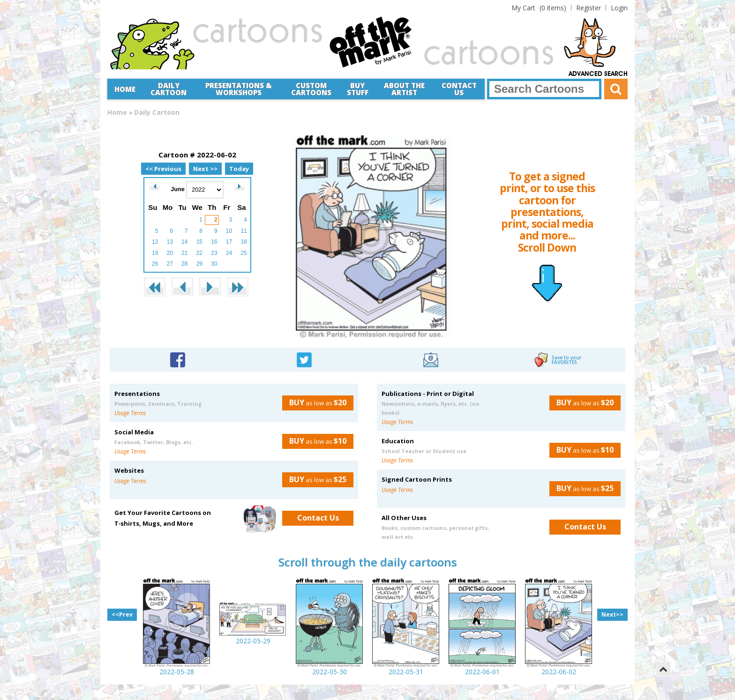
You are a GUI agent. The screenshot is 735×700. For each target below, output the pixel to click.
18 (244, 242)
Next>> (612, 614)
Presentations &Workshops (239, 89)
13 (170, 242)
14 (184, 242)
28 (184, 264)
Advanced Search (598, 74)
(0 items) (539, 8)
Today (239, 169)
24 (229, 253)
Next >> (205, 169)
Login (619, 8)
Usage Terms (130, 413)
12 (155, 242)
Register (589, 8)
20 (170, 253)
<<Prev (122, 614)
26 (155, 264)
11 (244, 231)
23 (214, 253)
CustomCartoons (311, 89)
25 (244, 253)
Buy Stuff (358, 89)
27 (170, 264)
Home (125, 89)
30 (214, 264)
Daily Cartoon (169, 89)
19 (155, 253)
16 (214, 242)
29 (199, 264)
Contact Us (459, 89)
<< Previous (163, 169)
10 (229, 231)
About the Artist (404, 89)
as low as (314, 402)
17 (229, 242)
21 (184, 253)
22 (199, 253)
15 (199, 242)
